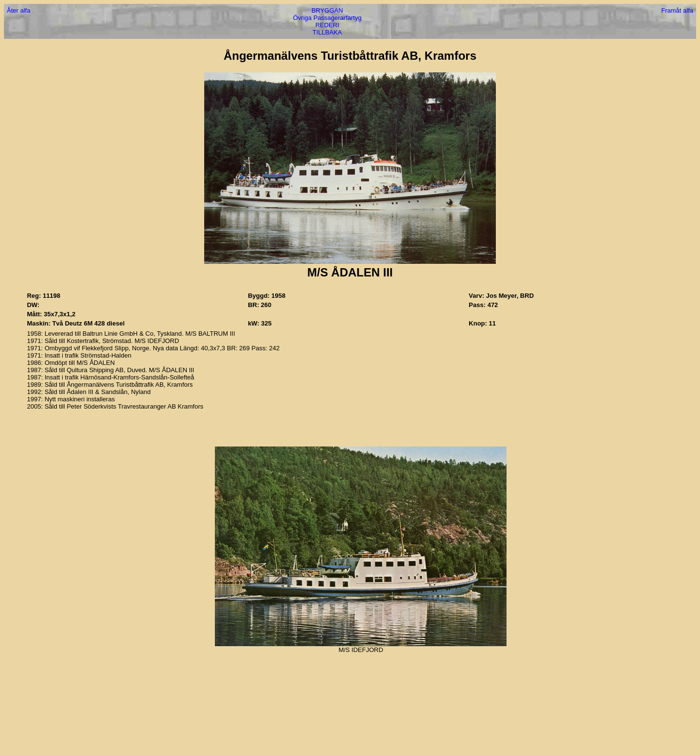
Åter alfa (18, 10)
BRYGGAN (327, 10)
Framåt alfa (677, 10)
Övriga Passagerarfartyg (327, 18)
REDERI (327, 25)
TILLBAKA (327, 32)
